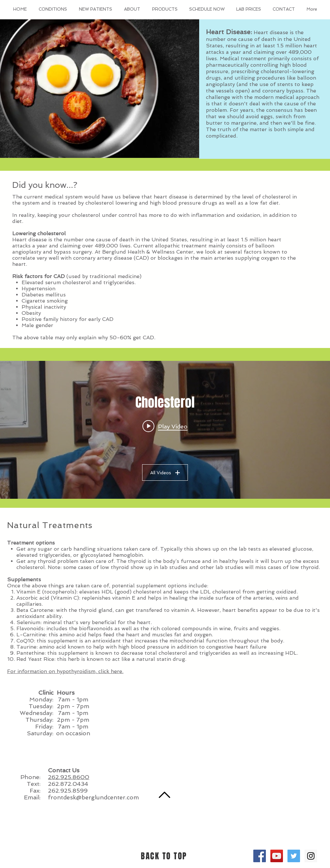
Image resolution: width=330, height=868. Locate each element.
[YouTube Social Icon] (277, 856)
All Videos (165, 473)
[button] (53, 9)
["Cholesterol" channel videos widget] (165, 430)
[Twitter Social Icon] (294, 856)
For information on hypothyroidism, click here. (65, 671)
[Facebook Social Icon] (260, 856)
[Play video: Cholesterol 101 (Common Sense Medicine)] (165, 426)
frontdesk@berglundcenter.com (93, 797)
